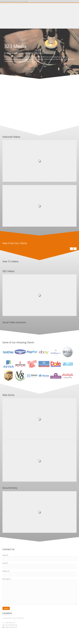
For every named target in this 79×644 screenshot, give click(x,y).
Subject (6, 571)
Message (6, 579)
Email (5, 563)
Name (5, 555)
